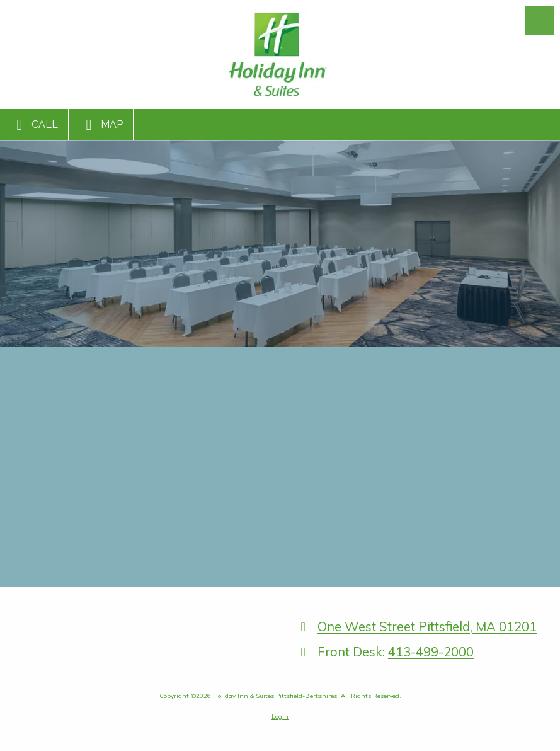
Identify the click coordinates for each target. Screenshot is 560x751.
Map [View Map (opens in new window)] (101, 125)
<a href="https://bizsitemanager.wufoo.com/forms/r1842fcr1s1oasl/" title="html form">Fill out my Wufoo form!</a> (280, 466)
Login (280, 717)
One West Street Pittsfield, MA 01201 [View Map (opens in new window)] (427, 627)
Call (34, 125)
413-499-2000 (431, 652)
